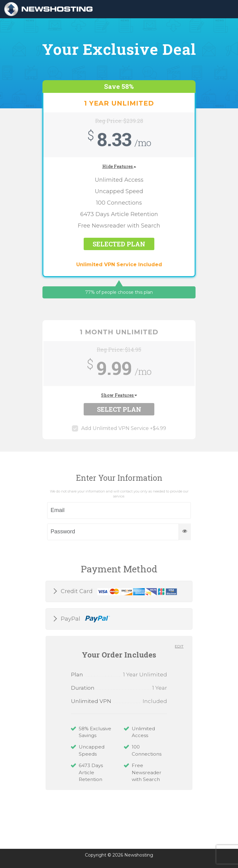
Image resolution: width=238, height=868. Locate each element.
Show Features (119, 395)
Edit (179, 646)
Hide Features (119, 166)
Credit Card (118, 592)
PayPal (85, 619)
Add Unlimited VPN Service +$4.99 (119, 428)
